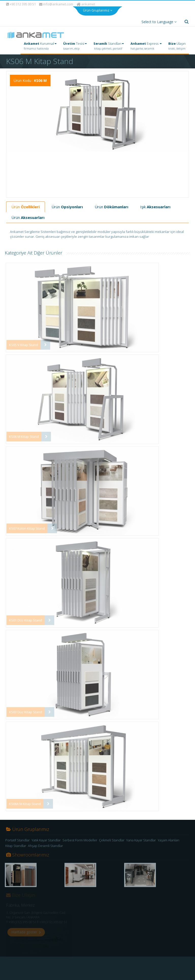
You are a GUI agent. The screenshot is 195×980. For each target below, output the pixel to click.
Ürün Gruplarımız (98, 8)
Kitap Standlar (16, 846)
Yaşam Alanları (168, 841)
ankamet (86, 3)
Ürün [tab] (26, 205)
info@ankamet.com (56, 3)
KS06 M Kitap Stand (21, 435)
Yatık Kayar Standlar (46, 841)
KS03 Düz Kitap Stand (23, 711)
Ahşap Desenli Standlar (45, 846)
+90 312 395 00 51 (21, 3)
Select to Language (158, 20)
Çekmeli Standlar (112, 841)
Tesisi (75, 45)
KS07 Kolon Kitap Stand (24, 527)
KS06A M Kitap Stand (22, 803)
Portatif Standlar (18, 841)
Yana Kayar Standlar (141, 841)
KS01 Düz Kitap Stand (23, 619)
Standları (109, 45)
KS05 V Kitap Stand (21, 344)
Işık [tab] (155, 205)
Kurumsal (40, 45)
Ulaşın (177, 45)
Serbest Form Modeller (80, 841)
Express (146, 45)
